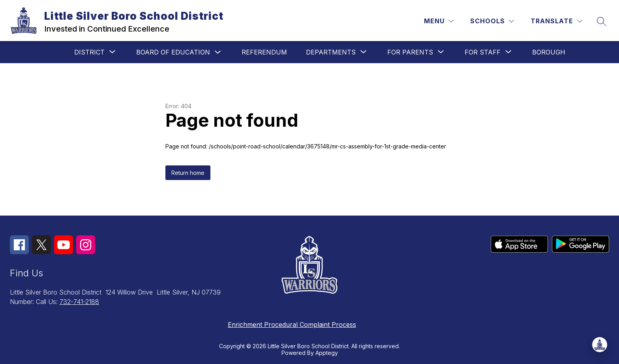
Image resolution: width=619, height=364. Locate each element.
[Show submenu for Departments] (331, 52)
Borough (549, 52)
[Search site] (602, 21)
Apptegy (327, 353)
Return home (188, 173)
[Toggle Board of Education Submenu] (218, 52)
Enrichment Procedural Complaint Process (292, 325)
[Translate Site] (556, 21)
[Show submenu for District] (89, 52)
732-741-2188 (79, 302)
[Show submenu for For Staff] (483, 52)
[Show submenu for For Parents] (410, 52)
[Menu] (439, 21)
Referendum (264, 52)
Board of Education (173, 52)
